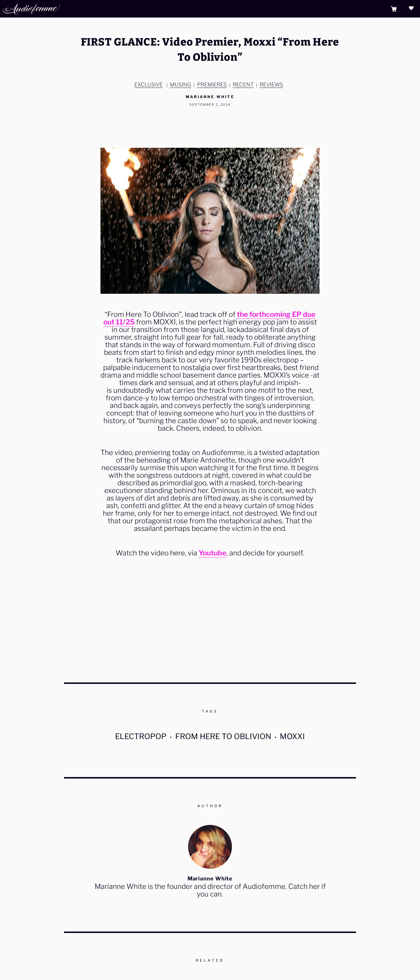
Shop (141, 9)
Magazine (193, 9)
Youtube (212, 553)
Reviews (271, 85)
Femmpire (165, 9)
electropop (141, 736)
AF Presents (83, 9)
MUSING (181, 85)
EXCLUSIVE (149, 85)
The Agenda (116, 9)
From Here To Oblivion (223, 736)
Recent (243, 85)
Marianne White (210, 97)
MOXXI (292, 736)
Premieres (212, 85)
